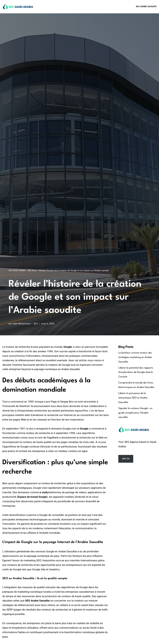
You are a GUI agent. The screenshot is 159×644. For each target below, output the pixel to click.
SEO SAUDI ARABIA (17, 271)
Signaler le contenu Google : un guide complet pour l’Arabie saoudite (135, 413)
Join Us (126, 459)
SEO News (32, 271)
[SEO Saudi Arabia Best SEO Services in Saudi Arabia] (19, 7)
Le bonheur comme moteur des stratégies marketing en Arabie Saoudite (135, 357)
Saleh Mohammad (21, 324)
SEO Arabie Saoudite (146, 7)
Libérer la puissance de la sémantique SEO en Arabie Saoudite (133, 398)
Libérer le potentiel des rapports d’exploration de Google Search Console (136, 372)
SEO (36, 324)
